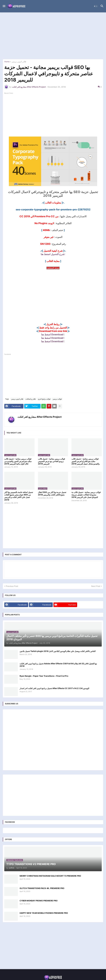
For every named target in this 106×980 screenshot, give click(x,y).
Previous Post (12, 586)
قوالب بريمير (57, 399)
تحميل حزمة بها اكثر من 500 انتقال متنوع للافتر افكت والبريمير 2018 (52, 493)
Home (7, 62)
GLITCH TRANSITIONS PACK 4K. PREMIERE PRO (42, 888)
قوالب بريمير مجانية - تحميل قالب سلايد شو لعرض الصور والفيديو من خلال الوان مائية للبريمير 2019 (18, 461)
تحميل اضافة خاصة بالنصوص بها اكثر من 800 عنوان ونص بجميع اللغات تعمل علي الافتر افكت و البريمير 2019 (19, 496)
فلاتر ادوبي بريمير (19, 62)
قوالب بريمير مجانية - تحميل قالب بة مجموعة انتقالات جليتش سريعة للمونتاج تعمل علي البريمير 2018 (86, 495)
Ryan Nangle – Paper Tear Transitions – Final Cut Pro (44, 676)
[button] (4, 6)
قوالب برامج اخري (44, 399)
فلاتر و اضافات (31, 399)
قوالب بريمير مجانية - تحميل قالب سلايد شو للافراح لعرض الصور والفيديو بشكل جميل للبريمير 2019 (86, 461)
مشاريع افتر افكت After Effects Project (40, 417)
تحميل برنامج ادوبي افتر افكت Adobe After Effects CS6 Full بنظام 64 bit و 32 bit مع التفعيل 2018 (58, 665)
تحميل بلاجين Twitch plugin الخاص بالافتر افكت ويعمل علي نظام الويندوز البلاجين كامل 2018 (58, 651)
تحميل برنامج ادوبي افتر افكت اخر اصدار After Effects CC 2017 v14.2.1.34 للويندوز (54, 688)
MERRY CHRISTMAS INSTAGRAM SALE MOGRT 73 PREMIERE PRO (50, 876)
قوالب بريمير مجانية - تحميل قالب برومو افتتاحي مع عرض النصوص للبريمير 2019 (51, 461)
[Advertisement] (53, 36)
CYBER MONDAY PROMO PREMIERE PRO (39, 901)
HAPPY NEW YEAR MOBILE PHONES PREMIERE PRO (44, 913)
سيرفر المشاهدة (53, 268)
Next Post (96, 586)
